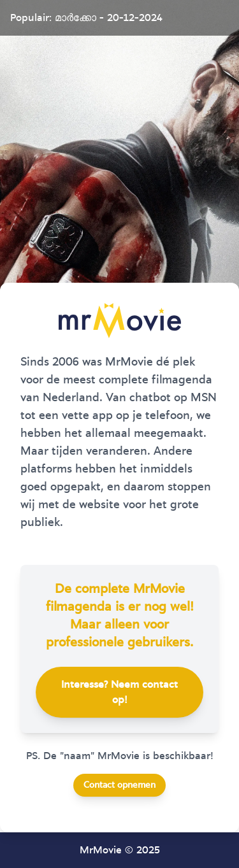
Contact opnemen (119, 785)
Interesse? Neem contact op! (119, 692)
